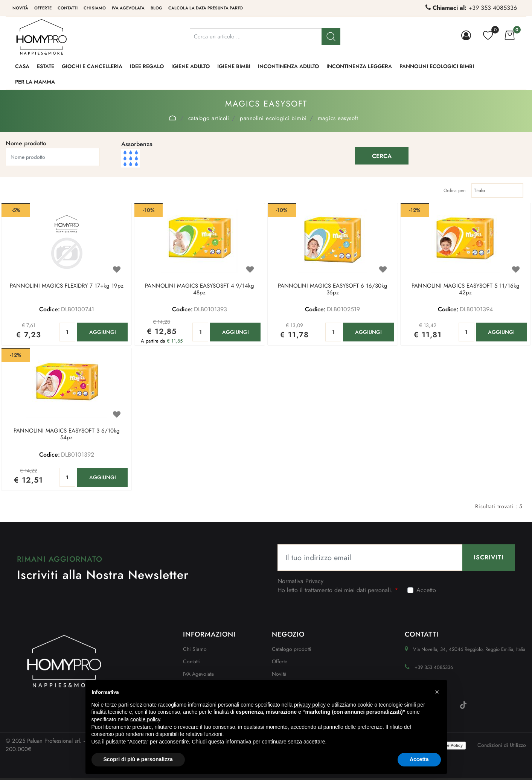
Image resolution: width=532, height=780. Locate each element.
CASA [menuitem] (22, 66)
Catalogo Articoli (209, 118)
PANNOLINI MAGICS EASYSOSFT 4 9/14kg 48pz (200, 289)
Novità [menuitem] (20, 8)
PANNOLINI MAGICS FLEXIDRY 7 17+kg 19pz (67, 286)
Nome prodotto (26, 143)
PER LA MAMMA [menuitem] (35, 82)
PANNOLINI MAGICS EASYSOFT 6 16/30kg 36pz (333, 289)
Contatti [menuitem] (68, 8)
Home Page (173, 118)
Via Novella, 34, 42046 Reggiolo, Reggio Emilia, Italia (469, 649)
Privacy (314, 581)
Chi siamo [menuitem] (95, 8)
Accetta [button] (419, 759)
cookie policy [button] (145, 719)
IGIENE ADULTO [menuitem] (191, 66)
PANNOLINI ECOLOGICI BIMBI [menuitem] (437, 66)
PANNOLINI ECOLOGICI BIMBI (273, 118)
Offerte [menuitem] (43, 8)
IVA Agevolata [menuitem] (128, 8)
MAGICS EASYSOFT (338, 118)
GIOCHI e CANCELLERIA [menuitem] (92, 66)
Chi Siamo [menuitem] (195, 649)
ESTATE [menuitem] (46, 66)
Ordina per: (455, 190)
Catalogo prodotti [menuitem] (292, 649)
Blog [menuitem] (156, 8)
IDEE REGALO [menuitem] (147, 66)
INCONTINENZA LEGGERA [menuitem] (359, 66)
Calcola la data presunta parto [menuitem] (206, 8)
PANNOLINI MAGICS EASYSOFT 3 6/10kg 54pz (67, 434)
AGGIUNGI (103, 332)
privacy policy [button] (310, 705)
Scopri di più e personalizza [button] (138, 759)
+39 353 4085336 (493, 8)
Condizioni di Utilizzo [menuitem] (502, 745)
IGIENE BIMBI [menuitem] (234, 66)
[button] (331, 37)
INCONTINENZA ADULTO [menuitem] (288, 66)
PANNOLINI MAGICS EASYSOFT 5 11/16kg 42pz (466, 289)
